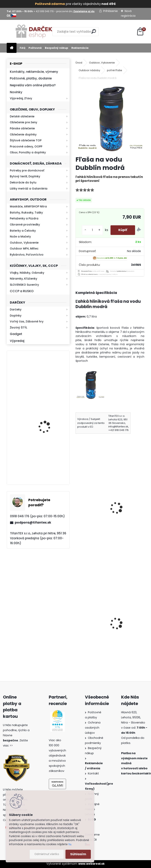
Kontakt (94, 773)
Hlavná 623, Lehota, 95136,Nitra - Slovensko (133, 717)
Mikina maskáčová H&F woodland (49, 423)
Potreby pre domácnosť (27, 170)
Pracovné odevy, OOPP (26, 146)
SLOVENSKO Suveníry (24, 285)
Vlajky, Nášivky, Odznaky (27, 273)
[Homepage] (12, 48)
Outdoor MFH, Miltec (24, 249)
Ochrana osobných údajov (93, 728)
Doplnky (16, 316)
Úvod (79, 63)
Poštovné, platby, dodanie (31, 78)
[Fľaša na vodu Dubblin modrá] (110, 118)
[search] (94, 31)
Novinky (16, 92)
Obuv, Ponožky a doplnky (28, 152)
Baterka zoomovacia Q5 (49, 464)
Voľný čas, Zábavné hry (27, 321)
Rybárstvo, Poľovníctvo (27, 255)
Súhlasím (78, 854)
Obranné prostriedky (25, 225)
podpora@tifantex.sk (33, 522)
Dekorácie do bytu (23, 182)
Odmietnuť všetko (47, 854)
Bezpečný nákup (57, 48)
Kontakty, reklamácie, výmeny (34, 72)
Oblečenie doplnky (23, 134)
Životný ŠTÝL (18, 328)
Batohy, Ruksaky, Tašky (26, 213)
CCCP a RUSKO (22, 291)
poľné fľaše (115, 70)
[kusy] (92, 230)
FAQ (23, 48)
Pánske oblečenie (22, 128)
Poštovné (35, 48)
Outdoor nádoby (89, 70)
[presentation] (77, 503)
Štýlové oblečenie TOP (26, 140)
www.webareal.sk (91, 864)
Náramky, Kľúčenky (23, 279)
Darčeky (16, 309)
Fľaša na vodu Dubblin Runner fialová (90, 499)
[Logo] (34, 32)
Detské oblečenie (22, 116)
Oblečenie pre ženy (23, 122)
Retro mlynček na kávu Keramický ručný (48, 375)
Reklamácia (80, 48)
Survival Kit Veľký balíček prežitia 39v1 (92, 614)
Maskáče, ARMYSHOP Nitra (28, 206)
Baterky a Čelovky (23, 231)
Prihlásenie (110, 11)
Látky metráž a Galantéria (29, 189)
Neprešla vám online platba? (33, 85)
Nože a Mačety (20, 237)
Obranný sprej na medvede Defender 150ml (127, 632)
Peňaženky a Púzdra (24, 218)
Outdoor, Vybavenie (24, 243)
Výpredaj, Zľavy (21, 98)
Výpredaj (17, 341)
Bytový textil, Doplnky (25, 176)
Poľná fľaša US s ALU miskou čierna (130, 502)
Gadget (16, 334)
